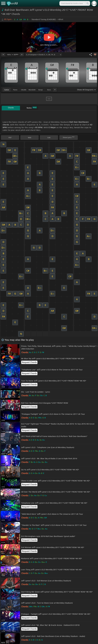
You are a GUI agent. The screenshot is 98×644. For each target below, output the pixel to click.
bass (49, 90)
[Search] (87, 3)
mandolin (32, 90)
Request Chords (29, 362)
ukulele (24, 90)
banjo (41, 90)
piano (15, 90)
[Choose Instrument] (55, 90)
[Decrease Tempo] (3, 55)
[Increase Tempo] (22, 55)
